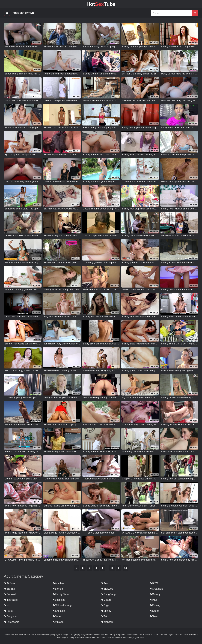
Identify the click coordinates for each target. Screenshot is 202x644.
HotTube (101, 4)
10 (126, 568)
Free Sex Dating (23, 13)
